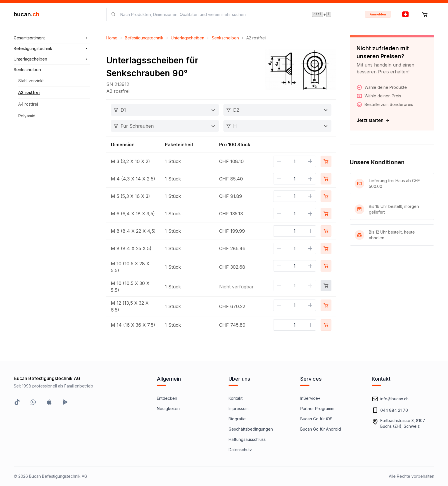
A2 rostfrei (29, 92)
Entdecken (167, 398)
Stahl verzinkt (31, 81)
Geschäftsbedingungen (251, 429)
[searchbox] (213, 14)
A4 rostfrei (28, 104)
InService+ (310, 398)
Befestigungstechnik (144, 38)
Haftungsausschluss (247, 439)
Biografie (237, 419)
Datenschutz (240, 450)
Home (112, 38)
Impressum (239, 408)
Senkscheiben (225, 38)
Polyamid (27, 116)
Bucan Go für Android (321, 429)
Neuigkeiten (168, 408)
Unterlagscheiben (188, 38)
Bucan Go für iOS (316, 419)
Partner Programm (317, 408)
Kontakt (236, 398)
